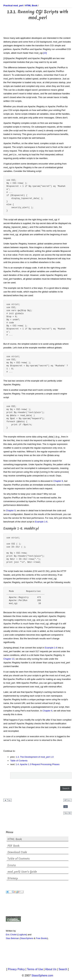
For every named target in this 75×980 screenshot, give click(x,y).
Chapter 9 (11, 510)
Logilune (22, 935)
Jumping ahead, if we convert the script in (24, 648)
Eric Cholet (11, 935)
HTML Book (15, 839)
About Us (51, 969)
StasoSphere (27, 938)
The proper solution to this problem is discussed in (28, 481)
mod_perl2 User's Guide (22, 872)
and (55, 67)
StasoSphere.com (42, 976)
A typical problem (12, 164)
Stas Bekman (12, 938)
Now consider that (13, 461)
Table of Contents (19, 761)
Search (63, 969)
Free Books (41, 938)
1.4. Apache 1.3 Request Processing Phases (38, 764)
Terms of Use (35, 969)
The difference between (24, 67)
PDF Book (13, 846)
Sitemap (13, 878)
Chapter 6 (58, 481)
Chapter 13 (9, 659)
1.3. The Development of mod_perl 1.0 (35, 757)
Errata (12, 865)
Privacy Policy (16, 969)
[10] (45, 53)
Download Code (17, 852)
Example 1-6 (41, 522)
